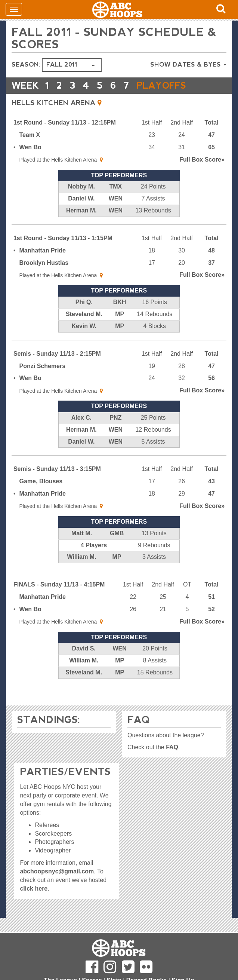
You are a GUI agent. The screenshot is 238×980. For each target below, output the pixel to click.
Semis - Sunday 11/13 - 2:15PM (57, 354)
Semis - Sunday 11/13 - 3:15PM (57, 469)
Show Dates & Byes (188, 65)
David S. (84, 648)
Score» (202, 160)
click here (34, 889)
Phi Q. (84, 302)
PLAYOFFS (161, 85)
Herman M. (81, 210)
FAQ (172, 747)
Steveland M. (84, 314)
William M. (82, 557)
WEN (116, 198)
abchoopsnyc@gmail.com (57, 871)
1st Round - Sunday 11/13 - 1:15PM (63, 238)
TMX (116, 186)
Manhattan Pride (43, 250)
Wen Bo (30, 147)
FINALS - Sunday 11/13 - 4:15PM (59, 584)
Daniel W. (81, 198)
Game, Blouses (41, 481)
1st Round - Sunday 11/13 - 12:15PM (65, 122)
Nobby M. (81, 186)
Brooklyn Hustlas (44, 263)
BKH (120, 302)
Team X (30, 135)
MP (120, 314)
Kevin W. (84, 326)
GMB (117, 533)
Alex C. (81, 418)
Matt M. (82, 533)
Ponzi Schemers (43, 366)
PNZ (115, 418)
